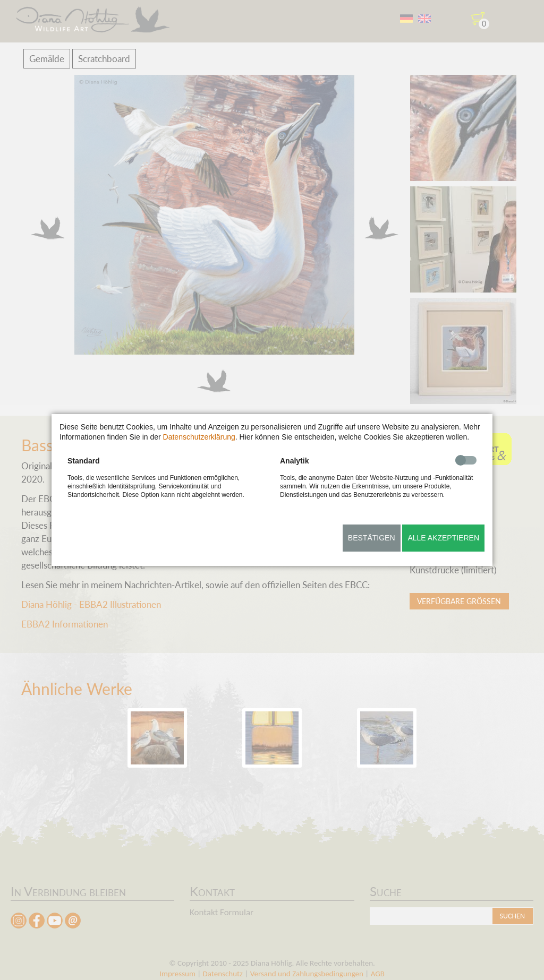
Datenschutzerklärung (199, 437)
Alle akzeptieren (443, 538)
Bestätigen (372, 538)
